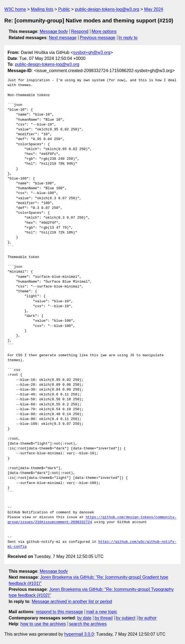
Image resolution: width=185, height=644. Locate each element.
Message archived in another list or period (72, 601)
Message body (54, 31)
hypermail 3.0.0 (79, 634)
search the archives (88, 624)
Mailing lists (42, 9)
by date (84, 618)
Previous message (98, 38)
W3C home (15, 9)
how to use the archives (43, 624)
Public (64, 9)
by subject (125, 618)
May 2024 (154, 9)
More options (104, 31)
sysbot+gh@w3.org (92, 52)
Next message (63, 38)
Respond (80, 31)
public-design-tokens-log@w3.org (107, 9)
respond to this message (59, 612)
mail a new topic (102, 612)
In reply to (128, 38)
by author (148, 618)
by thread (104, 618)
